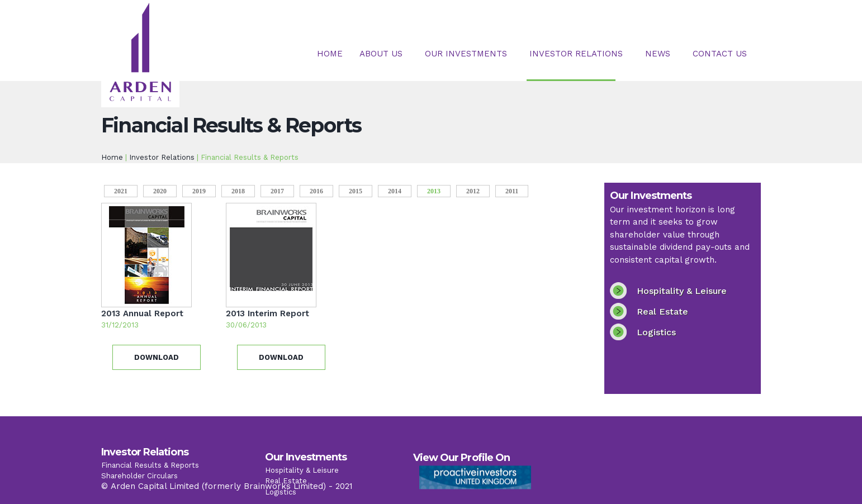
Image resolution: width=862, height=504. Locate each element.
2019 (199, 191)
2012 (473, 191)
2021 (121, 191)
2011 (512, 191)
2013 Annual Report (142, 313)
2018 (238, 191)
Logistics (656, 332)
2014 (395, 191)
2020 (160, 191)
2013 (439, 190)
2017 (277, 191)
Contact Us (720, 54)
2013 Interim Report (267, 313)
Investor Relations (576, 54)
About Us (381, 54)
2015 (356, 191)
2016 (316, 191)
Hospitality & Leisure (682, 291)
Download (157, 357)
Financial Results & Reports (150, 472)
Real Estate (662, 312)
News (658, 54)
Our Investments (466, 54)
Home (330, 54)
